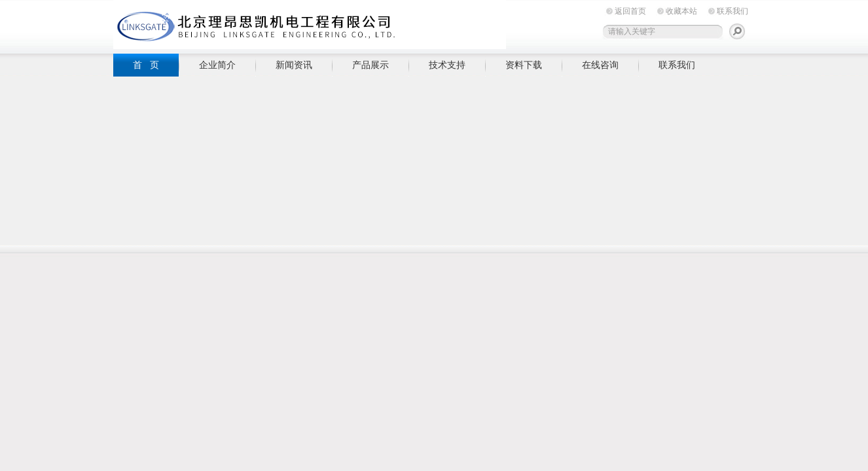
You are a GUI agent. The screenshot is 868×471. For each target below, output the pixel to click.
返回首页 (630, 11)
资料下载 (524, 65)
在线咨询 (600, 65)
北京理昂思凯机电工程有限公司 (310, 25)
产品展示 (371, 65)
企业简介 (217, 65)
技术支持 (447, 65)
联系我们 (732, 11)
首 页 (146, 65)
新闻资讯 (294, 65)
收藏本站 (681, 11)
